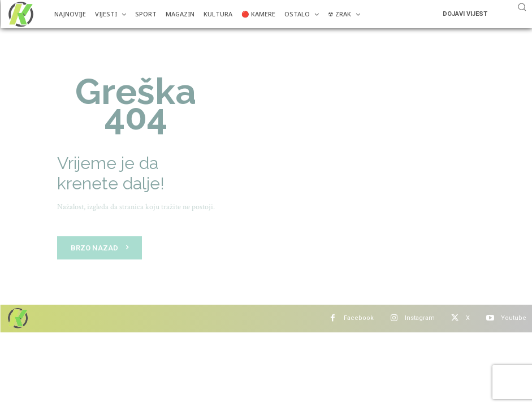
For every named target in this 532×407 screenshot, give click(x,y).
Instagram (420, 318)
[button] (522, 7)
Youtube (514, 318)
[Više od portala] (20, 14)
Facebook (359, 318)
